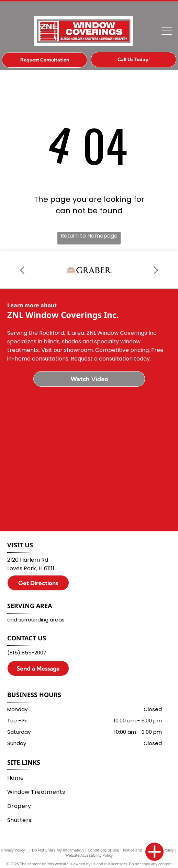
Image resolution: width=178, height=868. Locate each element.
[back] (22, 270)
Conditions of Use (104, 850)
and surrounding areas (36, 620)
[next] (156, 270)
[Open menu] (167, 31)
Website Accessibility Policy (89, 855)
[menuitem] (87, 778)
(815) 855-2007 (27, 653)
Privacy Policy (13, 850)
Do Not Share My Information (58, 850)
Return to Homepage (89, 236)
